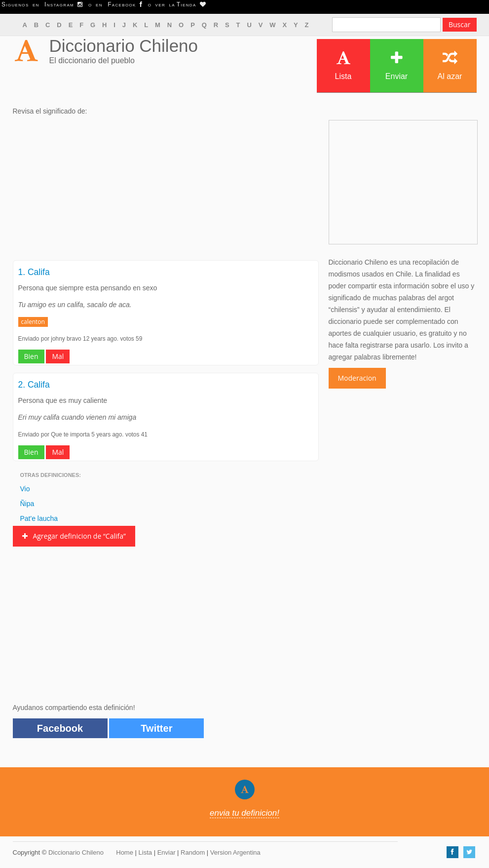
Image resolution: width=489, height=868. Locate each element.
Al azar (450, 65)
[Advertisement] (166, 191)
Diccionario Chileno (124, 46)
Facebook (60, 728)
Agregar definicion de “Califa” (74, 536)
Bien (31, 356)
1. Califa (34, 272)
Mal (58, 356)
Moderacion (357, 378)
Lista (343, 65)
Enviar (396, 65)
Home (125, 852)
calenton (33, 322)
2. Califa (34, 385)
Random (193, 852)
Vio (25, 489)
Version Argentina (235, 852)
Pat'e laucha (39, 518)
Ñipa (27, 504)
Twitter (156, 728)
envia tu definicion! (244, 813)
